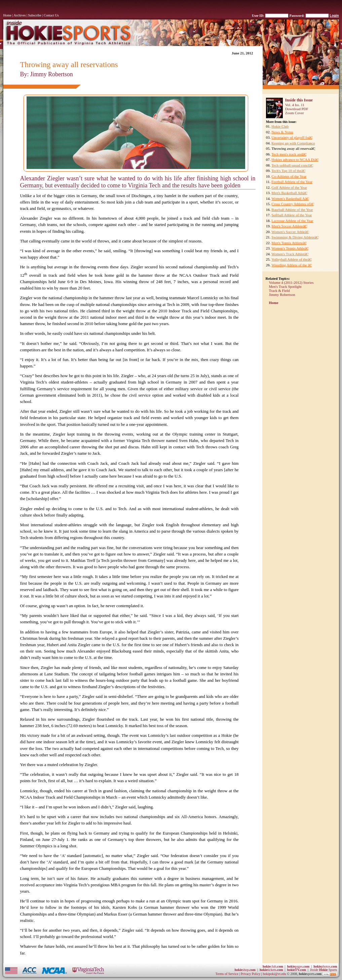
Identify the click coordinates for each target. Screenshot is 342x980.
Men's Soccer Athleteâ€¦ (289, 226)
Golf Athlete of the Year (289, 187)
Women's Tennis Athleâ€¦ (290, 248)
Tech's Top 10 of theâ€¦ (288, 171)
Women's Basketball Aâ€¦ (290, 198)
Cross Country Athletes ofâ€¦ (293, 204)
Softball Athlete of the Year (292, 215)
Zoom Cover (295, 113)
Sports (324, 970)
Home (7, 15)
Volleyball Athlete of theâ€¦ (292, 259)
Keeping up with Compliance (293, 143)
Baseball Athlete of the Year (292, 210)
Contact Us (51, 15)
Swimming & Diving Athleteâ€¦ (295, 237)
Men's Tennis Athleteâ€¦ (289, 243)
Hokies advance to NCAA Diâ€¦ (295, 160)
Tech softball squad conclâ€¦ (292, 165)
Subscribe (35, 15)
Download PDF (297, 109)
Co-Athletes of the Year (289, 176)
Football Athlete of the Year (292, 182)
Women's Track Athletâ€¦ (290, 254)
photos (325, 966)
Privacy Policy (251, 974)
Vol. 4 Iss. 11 (295, 105)
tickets (271, 970)
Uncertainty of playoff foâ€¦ (292, 137)
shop (245, 970)
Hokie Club (280, 126)
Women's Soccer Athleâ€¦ (290, 232)
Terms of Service (227, 974)
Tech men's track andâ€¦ (289, 154)
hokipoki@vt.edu (274, 974)
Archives (20, 15)
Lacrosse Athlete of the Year (292, 221)
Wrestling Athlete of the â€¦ (292, 265)
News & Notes (282, 132)
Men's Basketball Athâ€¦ (289, 193)
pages (298, 966)
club (273, 966)
